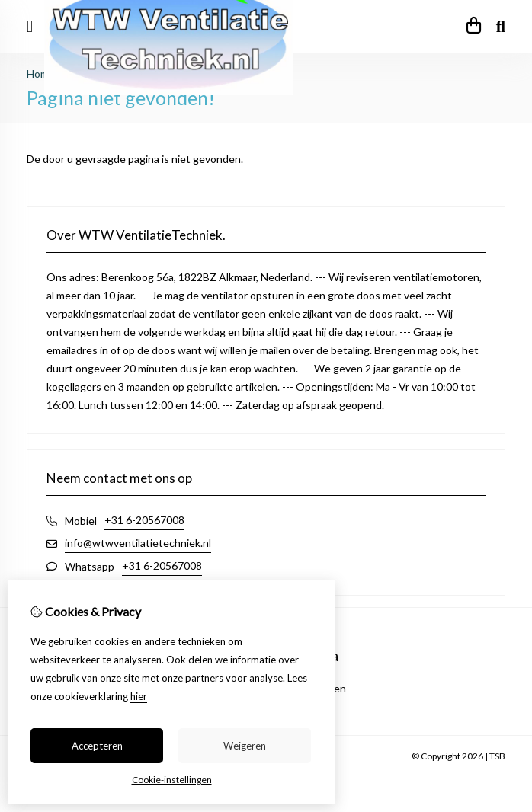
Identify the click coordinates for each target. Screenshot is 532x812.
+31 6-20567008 (144, 520)
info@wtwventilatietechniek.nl (138, 543)
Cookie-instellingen (172, 780)
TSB (497, 756)
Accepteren (97, 746)
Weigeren (245, 746)
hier (139, 696)
